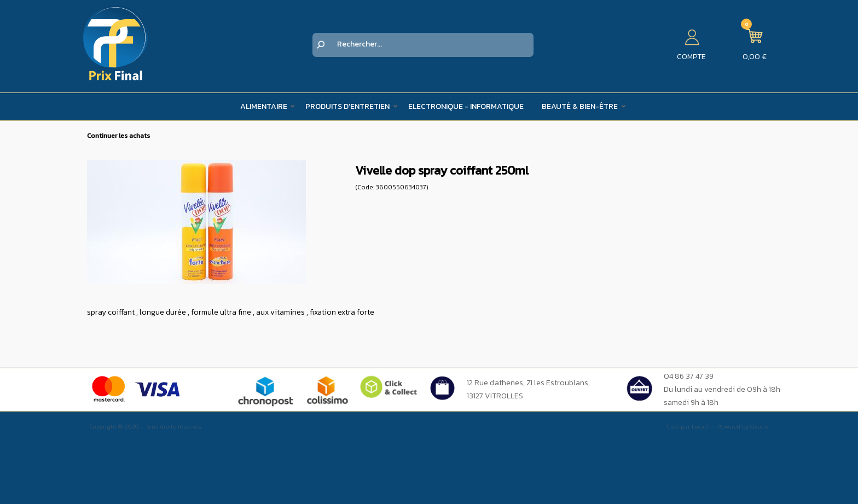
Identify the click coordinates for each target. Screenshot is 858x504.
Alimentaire (264, 106)
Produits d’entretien (347, 106)
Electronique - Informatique (466, 106)
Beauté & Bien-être (580, 106)
